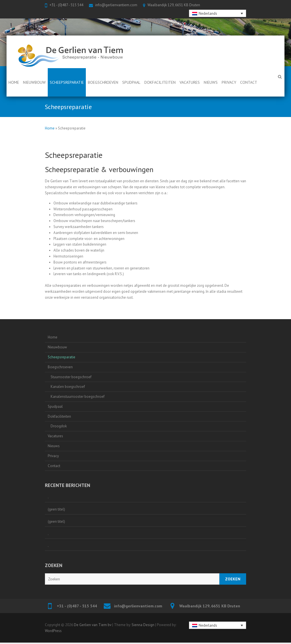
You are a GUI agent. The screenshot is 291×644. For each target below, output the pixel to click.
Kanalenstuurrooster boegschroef (78, 397)
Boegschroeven (103, 82)
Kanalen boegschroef (68, 387)
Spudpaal (131, 82)
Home (14, 82)
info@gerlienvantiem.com (116, 5)
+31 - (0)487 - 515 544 (66, 5)
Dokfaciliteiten (160, 82)
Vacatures (190, 82)
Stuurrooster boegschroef (71, 377)
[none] (218, 13)
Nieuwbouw (34, 82)
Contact (249, 82)
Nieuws (211, 82)
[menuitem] (218, 13)
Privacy (229, 82)
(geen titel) (56, 509)
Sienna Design (143, 625)
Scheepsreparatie (67, 82)
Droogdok (59, 426)
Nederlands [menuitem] (208, 13)
